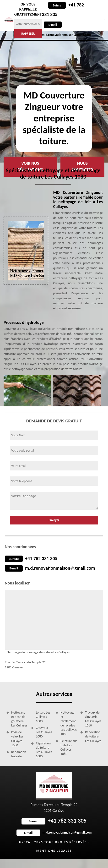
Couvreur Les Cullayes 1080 (44, 732)
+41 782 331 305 (41, 558)
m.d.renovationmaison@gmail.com (60, 568)
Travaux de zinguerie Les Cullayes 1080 (93, 719)
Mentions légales (54, 851)
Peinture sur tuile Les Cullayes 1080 (69, 748)
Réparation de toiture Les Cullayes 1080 (44, 750)
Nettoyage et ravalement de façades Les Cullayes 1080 (69, 723)
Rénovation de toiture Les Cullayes (93, 736)
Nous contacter (82, 167)
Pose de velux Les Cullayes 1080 (17, 739)
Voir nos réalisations (30, 167)
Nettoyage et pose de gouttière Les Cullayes (19, 719)
